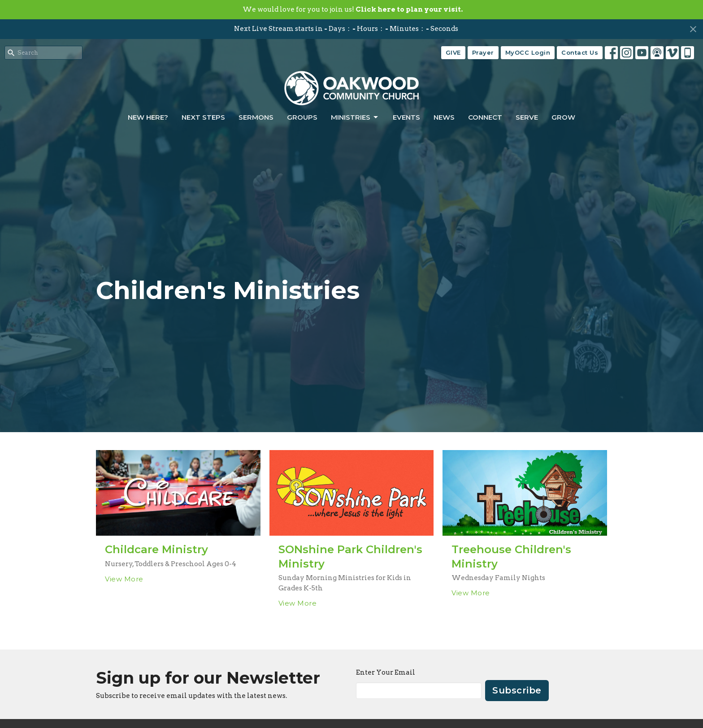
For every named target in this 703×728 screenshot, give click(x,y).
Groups (302, 117)
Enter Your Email (386, 672)
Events (406, 117)
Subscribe (517, 690)
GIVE (453, 52)
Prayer (483, 52)
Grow (563, 117)
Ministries (355, 117)
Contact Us (580, 52)
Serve (527, 117)
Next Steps (203, 117)
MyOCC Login (528, 52)
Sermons (256, 117)
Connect (485, 117)
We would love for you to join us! (353, 9)
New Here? (148, 117)
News (444, 117)
